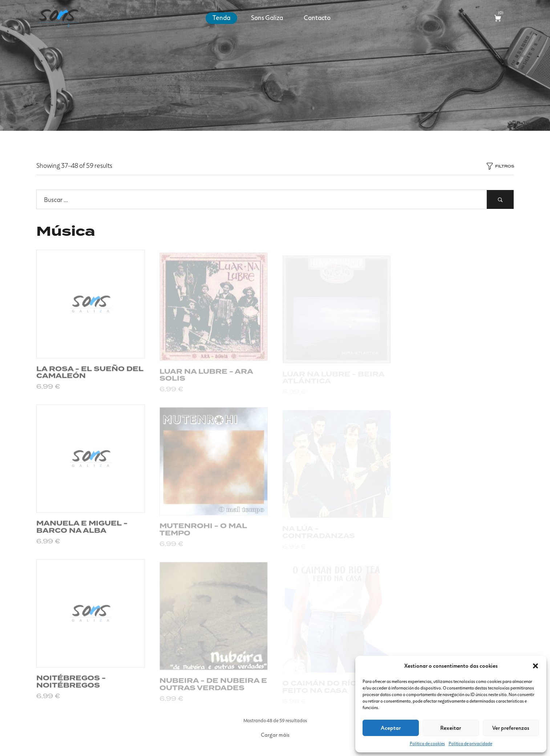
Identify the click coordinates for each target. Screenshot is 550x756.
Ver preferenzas (511, 728)
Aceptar (391, 728)
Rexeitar (451, 728)
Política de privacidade (470, 743)
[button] (535, 666)
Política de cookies (427, 743)
